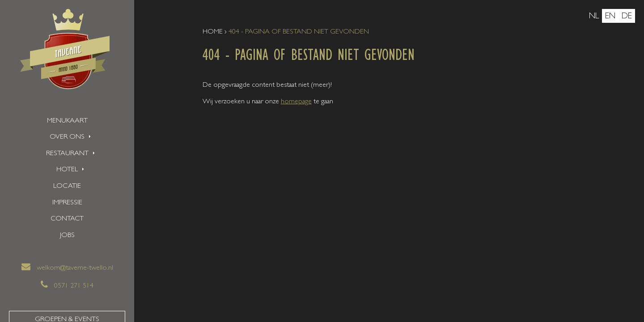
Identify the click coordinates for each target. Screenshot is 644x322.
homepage (296, 102)
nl (594, 17)
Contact (67, 219)
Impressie (67, 203)
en (610, 17)
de (627, 17)
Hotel (67, 170)
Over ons (67, 137)
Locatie (67, 186)
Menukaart (67, 121)
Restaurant (67, 154)
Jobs (67, 236)
